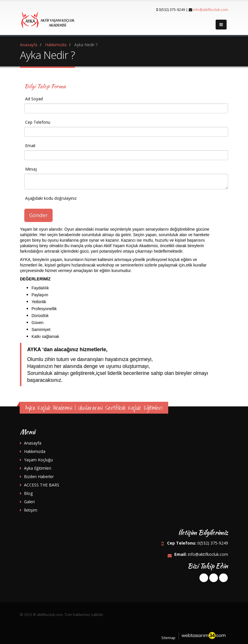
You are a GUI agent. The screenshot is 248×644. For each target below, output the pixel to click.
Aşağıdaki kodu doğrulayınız (51, 198)
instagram (223, 578)
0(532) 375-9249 (213, 543)
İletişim (31, 510)
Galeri (29, 502)
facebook (204, 578)
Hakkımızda (35, 451)
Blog (28, 493)
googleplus (214, 578)
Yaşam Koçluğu (38, 460)
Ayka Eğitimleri (38, 468)
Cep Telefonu (38, 122)
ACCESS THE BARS (42, 485)
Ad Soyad (34, 99)
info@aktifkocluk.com (211, 10)
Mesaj (31, 169)
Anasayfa (33, 443)
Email (30, 146)
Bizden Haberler (39, 476)
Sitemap (168, 638)
